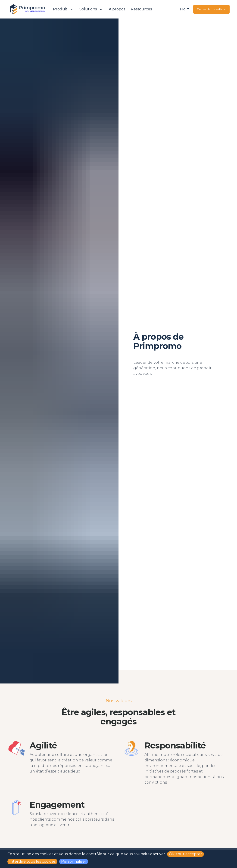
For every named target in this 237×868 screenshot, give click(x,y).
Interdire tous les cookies (32, 861)
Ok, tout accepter (186, 854)
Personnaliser (74, 861)
